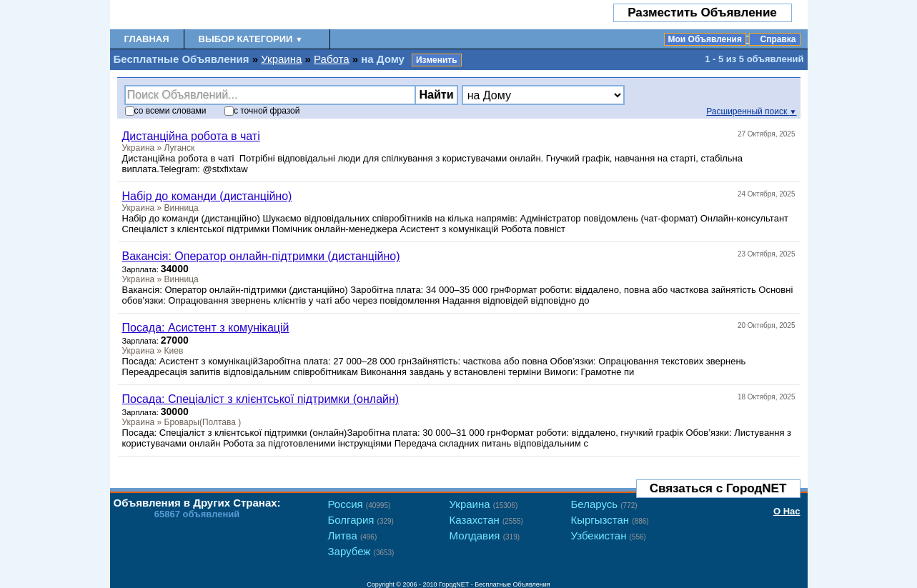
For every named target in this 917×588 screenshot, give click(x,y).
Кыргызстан (610, 520)
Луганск (180, 148)
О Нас (787, 511)
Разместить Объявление (702, 13)
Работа (332, 59)
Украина (281, 59)
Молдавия (485, 535)
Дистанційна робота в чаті (191, 136)
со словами (166, 111)
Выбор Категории (251, 39)
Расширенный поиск (751, 111)
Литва (353, 535)
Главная (147, 39)
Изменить (437, 60)
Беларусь (604, 504)
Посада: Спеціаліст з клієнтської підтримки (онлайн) (261, 399)
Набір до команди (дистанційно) (207, 196)
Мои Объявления (705, 39)
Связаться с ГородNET (718, 488)
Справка (778, 39)
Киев (174, 351)
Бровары (182, 422)
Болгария (361, 520)
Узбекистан (609, 535)
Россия (360, 504)
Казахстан (486, 520)
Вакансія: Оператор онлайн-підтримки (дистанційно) (261, 256)
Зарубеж (361, 551)
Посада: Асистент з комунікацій (206, 328)
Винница (182, 208)
